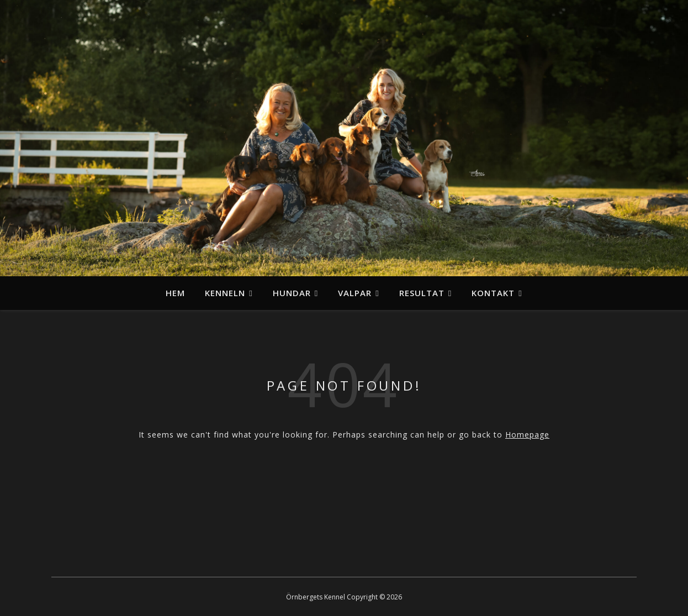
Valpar (355, 293)
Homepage (527, 435)
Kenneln (225, 293)
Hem (175, 293)
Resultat (422, 293)
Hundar (292, 293)
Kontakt (493, 293)
